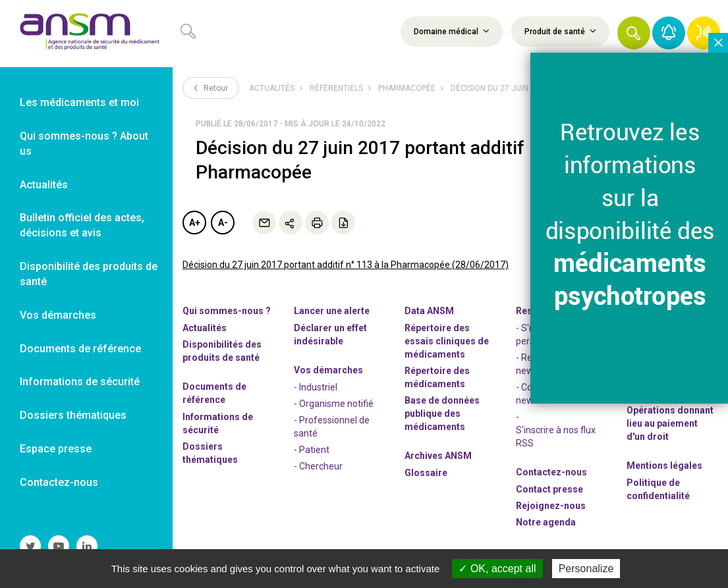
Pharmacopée (407, 88)
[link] (86, 34)
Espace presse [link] (56, 449)
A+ (195, 223)
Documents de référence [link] (80, 349)
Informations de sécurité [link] (80, 382)
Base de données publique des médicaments (442, 414)
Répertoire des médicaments (437, 377)
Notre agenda (546, 522)
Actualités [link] (44, 185)
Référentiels (336, 88)
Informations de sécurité (218, 423)
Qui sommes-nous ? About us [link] (84, 144)
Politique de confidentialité (658, 489)
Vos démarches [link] (58, 315)
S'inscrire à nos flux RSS (556, 437)
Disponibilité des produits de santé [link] (89, 274)
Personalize (586, 569)
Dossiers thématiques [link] (73, 415)
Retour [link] (211, 88)
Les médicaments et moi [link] (79, 102)
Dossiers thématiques (210, 453)
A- (223, 223)
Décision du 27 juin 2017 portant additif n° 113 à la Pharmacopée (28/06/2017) (346, 265)
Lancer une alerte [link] (332, 311)
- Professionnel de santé (332, 427)
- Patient (312, 450)
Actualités (272, 88)
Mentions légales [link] (664, 466)
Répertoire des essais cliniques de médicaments (447, 341)
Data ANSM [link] (429, 311)
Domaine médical (452, 31)
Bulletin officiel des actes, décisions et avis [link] (82, 225)
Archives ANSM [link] (438, 456)
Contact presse (549, 489)
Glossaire (426, 473)
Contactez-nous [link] (59, 482)
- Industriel (316, 387)
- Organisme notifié (334, 404)
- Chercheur (318, 466)
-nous (551, 506)
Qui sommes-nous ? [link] (227, 311)
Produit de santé (560, 31)
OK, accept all (497, 569)
